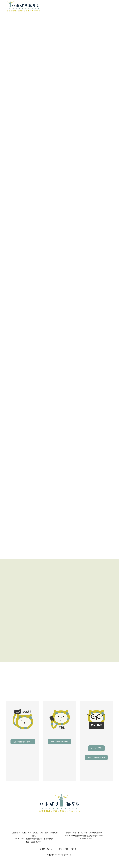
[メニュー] (112, 7)
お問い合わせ (46, 849)
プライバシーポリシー (69, 849)
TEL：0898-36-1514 (59, 742)
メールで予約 (96, 748)
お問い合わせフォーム (23, 742)
